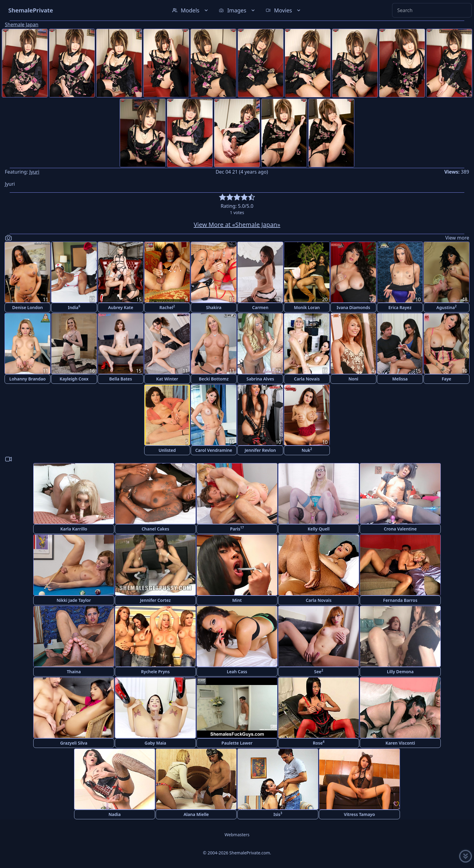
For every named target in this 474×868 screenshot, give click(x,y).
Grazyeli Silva (74, 743)
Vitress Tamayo (360, 814)
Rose (319, 743)
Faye (446, 379)
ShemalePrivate (31, 10)
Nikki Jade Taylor (74, 600)
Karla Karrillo (74, 529)
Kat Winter (167, 379)
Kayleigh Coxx (74, 379)
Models (191, 10)
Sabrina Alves (260, 379)
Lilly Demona (400, 672)
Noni (354, 379)
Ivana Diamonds (354, 307)
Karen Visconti (400, 743)
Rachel (167, 307)
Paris (237, 529)
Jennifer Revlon (260, 450)
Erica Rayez (400, 307)
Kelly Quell (319, 529)
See (319, 671)
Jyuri (34, 172)
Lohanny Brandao (28, 379)
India (74, 307)
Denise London (28, 307)
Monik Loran (307, 307)
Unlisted (167, 450)
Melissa (400, 379)
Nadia (115, 814)
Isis (278, 814)
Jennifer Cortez (155, 600)
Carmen (260, 307)
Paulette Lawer (237, 743)
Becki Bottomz (214, 379)
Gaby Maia (155, 743)
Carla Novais (307, 379)
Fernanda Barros (400, 600)
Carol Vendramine (214, 450)
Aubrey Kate (120, 307)
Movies (284, 10)
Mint (237, 600)
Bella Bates (120, 379)
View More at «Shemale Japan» (237, 225)
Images (237, 10)
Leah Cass (237, 672)
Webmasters (237, 835)
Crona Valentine (400, 529)
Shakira (214, 307)
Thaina (74, 672)
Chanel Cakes (155, 529)
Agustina (447, 307)
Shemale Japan (22, 24)
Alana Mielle (196, 814)
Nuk (307, 450)
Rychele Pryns (156, 672)
